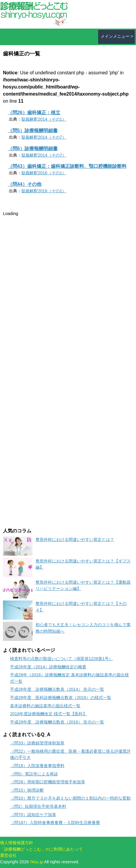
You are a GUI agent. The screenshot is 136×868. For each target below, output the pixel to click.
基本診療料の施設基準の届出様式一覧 (45, 706)
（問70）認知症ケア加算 (33, 815)
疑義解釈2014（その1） (44, 119)
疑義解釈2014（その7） (44, 137)
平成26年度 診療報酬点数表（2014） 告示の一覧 (57, 689)
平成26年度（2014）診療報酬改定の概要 (48, 667)
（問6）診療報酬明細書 (33, 149)
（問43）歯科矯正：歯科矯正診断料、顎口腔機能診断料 (67, 166)
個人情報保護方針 (17, 843)
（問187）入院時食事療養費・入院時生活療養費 (55, 823)
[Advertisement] (47, 254)
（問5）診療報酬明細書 (33, 131)
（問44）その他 (25, 184)
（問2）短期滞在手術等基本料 (38, 806)
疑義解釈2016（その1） (44, 173)
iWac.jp (37, 862)
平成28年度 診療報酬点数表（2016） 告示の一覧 (57, 722)
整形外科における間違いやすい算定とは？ (75, 539)
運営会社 (8, 855)
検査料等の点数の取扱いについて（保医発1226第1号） (61, 659)
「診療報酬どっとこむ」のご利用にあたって (41, 849)
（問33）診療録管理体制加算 (37, 743)
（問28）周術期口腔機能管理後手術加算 (48, 782)
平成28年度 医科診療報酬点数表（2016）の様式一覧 (61, 698)
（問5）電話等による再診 (34, 774)
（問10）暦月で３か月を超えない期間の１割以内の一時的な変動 (70, 798)
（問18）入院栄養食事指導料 (37, 766)
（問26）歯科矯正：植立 (34, 113)
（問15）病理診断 (27, 790)
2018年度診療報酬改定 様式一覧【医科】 (48, 714)
